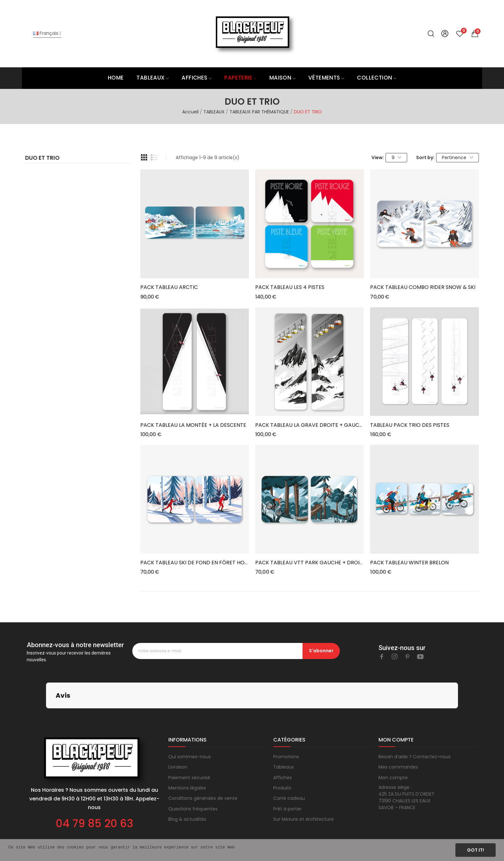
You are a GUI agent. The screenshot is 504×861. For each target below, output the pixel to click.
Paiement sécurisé (189, 745)
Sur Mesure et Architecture (303, 787)
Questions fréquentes (193, 777)
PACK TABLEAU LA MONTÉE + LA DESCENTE (193, 425)
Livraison (178, 735)
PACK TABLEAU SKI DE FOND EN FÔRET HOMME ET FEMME (195, 563)
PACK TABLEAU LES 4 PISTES (290, 287)
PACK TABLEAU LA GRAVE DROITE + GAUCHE (309, 425)
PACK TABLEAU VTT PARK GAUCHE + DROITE (309, 563)
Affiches (283, 745)
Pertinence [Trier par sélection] (457, 158)
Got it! (476, 850)
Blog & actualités (187, 787)
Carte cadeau (289, 766)
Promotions (286, 724)
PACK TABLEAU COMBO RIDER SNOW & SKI (423, 287)
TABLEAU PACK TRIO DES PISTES (410, 425)
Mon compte (393, 745)
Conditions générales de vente (203, 766)
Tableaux (284, 735)
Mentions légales (187, 756)
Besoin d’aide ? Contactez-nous (415, 724)
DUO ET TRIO (42, 158)
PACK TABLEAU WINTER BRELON (409, 563)
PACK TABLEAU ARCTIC (169, 287)
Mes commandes (398, 735)
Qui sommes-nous (190, 724)
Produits (282, 756)
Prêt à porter (287, 777)
